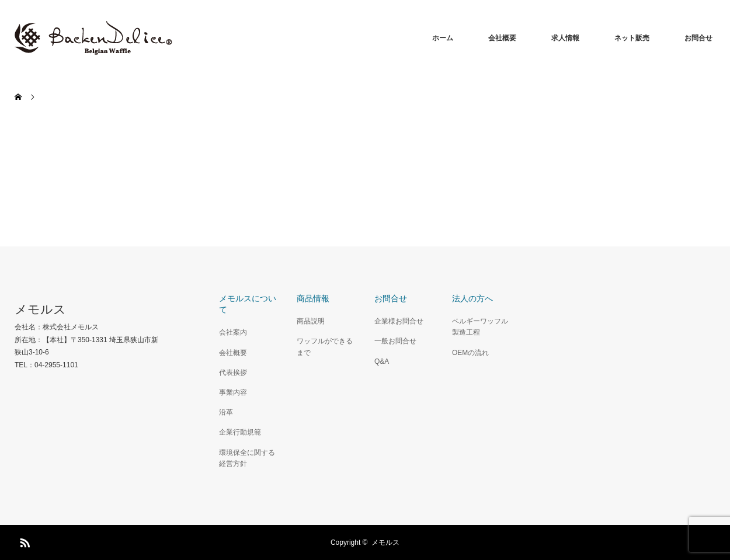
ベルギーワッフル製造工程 (480, 327)
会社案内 (233, 332)
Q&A (382, 361)
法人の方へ (472, 298)
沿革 (226, 412)
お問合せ (698, 38)
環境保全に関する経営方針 (247, 458)
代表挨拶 (233, 373)
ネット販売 (632, 38)
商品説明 (311, 321)
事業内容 (233, 392)
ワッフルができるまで (325, 347)
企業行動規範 (240, 432)
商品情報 (313, 298)
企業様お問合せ (399, 321)
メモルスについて (248, 304)
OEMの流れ (470, 353)
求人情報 (565, 38)
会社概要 (502, 38)
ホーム (443, 38)
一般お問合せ (395, 341)
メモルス (40, 309)
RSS (23, 541)
